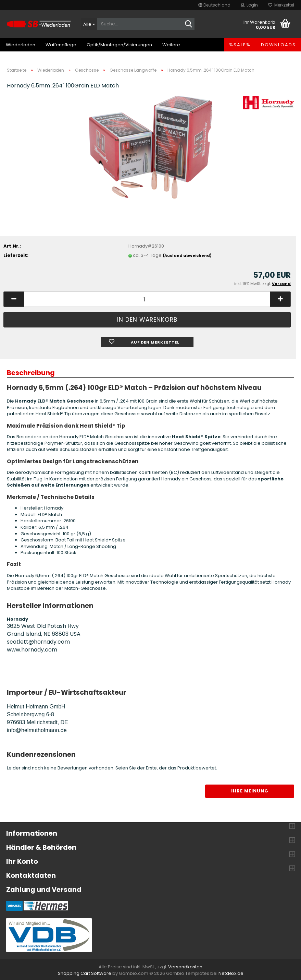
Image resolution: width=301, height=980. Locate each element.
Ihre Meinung (250, 791)
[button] (214, 5)
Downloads (278, 45)
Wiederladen (21, 45)
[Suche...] (89, 24)
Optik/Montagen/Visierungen (119, 45)
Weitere (171, 45)
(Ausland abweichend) (187, 255)
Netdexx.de (231, 973)
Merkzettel (281, 5)
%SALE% (240, 45)
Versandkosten (185, 967)
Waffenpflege (61, 45)
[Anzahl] (147, 299)
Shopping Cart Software (85, 973)
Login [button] (249, 5)
